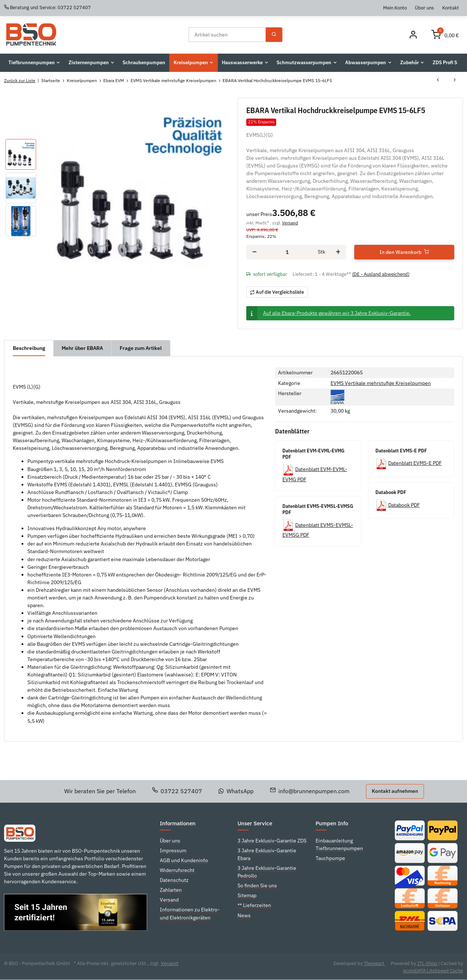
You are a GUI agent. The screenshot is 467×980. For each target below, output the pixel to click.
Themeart (375, 963)
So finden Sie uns (257, 886)
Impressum (173, 850)
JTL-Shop (428, 963)
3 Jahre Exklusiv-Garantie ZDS (272, 841)
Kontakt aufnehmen (395, 791)
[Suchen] (227, 35)
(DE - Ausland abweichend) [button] (381, 275)
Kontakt (451, 8)
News (244, 915)
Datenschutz (174, 880)
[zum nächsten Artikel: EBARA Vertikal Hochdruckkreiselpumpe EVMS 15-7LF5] (455, 81)
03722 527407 (177, 791)
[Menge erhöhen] (338, 252)
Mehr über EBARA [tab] (83, 348)
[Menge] (287, 252)
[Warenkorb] (445, 35)
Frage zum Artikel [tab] (141, 348)
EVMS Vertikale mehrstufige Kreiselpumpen (381, 383)
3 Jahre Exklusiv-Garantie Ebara (267, 854)
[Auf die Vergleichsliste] (277, 292)
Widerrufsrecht (177, 870)
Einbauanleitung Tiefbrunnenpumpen (339, 844)
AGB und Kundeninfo (184, 860)
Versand (290, 223)
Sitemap (247, 896)
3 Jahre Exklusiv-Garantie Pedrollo (267, 872)
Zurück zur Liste (20, 80)
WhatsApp (236, 791)
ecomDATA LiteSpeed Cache (433, 971)
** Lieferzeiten (254, 906)
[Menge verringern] (254, 252)
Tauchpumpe (330, 858)
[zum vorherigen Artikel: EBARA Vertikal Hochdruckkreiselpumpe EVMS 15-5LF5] (438, 81)
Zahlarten (171, 890)
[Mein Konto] (413, 35)
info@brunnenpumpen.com (310, 791)
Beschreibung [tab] (29, 348)
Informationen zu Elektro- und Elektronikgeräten (190, 914)
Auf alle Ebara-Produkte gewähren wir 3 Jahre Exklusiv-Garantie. (337, 313)
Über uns (424, 8)
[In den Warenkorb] (404, 252)
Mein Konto (395, 8)
